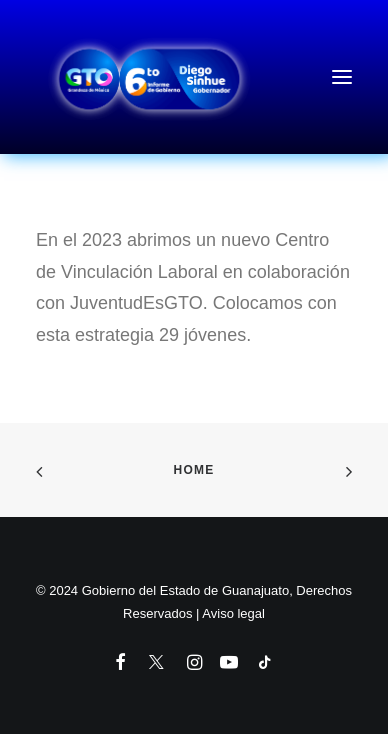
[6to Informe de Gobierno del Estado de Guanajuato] (194, 77)
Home (194, 470)
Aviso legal (233, 613)
